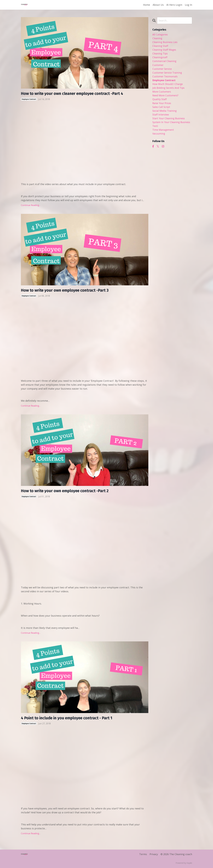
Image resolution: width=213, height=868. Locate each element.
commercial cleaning (165, 62)
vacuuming (159, 136)
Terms (143, 855)
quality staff (160, 101)
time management (163, 132)
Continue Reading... (31, 205)
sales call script (162, 109)
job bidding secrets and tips (169, 89)
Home (147, 5)
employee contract (29, 99)
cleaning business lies (166, 42)
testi (155, 128)
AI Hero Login (174, 5)
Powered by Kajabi (184, 864)
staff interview (161, 116)
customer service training (168, 73)
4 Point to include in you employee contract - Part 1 (69, 719)
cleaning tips (160, 54)
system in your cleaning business (172, 124)
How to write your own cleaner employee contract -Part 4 (74, 94)
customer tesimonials (166, 77)
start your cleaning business (169, 120)
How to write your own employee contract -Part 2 (67, 491)
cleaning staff (160, 46)
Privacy (154, 855)
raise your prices (162, 105)
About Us (158, 5)
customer (158, 66)
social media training (165, 112)
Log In (188, 5)
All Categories (160, 34)
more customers (162, 93)
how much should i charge (168, 85)
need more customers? (166, 97)
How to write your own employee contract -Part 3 (67, 291)
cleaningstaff (160, 58)
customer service (163, 69)
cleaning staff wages (165, 50)
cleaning (157, 38)
